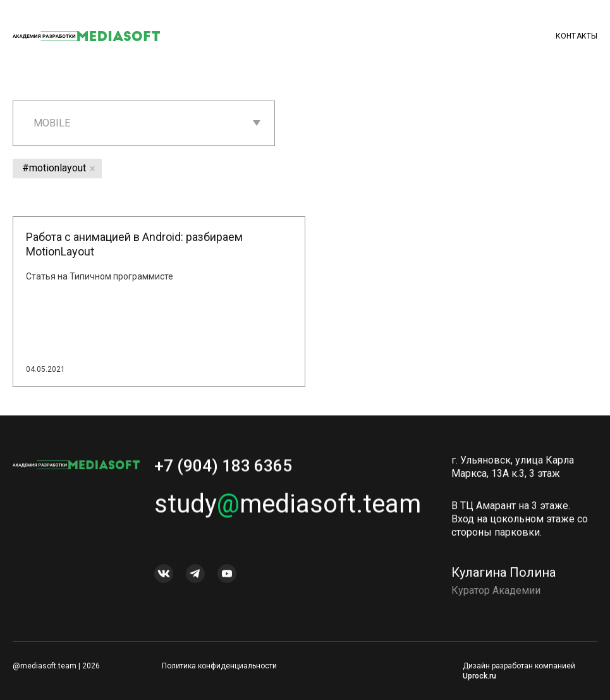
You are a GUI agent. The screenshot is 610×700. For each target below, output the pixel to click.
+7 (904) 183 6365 (223, 469)
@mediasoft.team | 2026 (56, 666)
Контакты (576, 36)
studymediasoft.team (288, 507)
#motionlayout (54, 168)
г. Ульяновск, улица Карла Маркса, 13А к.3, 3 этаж (513, 470)
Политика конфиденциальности (219, 666)
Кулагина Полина (503, 576)
